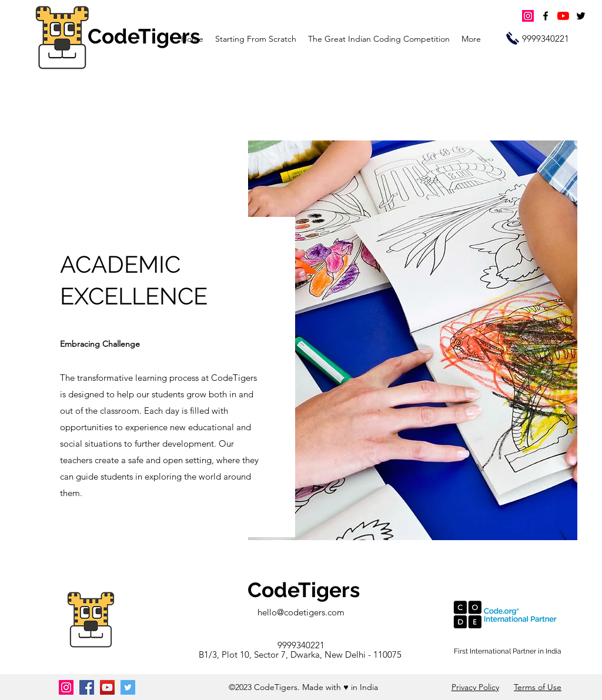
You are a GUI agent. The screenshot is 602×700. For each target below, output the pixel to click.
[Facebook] (87, 687)
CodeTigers (304, 590)
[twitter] (581, 16)
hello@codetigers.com (301, 612)
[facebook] (546, 16)
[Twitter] (128, 687)
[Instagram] (528, 16)
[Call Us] (513, 38)
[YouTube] (563, 16)
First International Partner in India (508, 651)
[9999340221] (546, 39)
